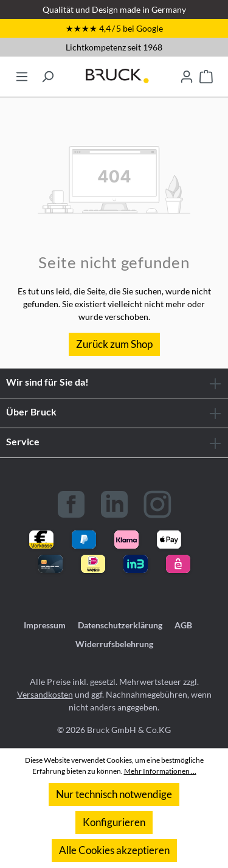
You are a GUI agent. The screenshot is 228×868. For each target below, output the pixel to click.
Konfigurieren (114, 822)
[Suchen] (47, 73)
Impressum (45, 625)
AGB (183, 625)
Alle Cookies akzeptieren (114, 850)
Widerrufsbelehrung (114, 644)
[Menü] (22, 73)
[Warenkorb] (206, 73)
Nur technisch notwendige (114, 794)
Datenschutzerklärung (120, 625)
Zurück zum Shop (114, 344)
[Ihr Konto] (187, 73)
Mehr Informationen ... (160, 771)
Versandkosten (45, 694)
